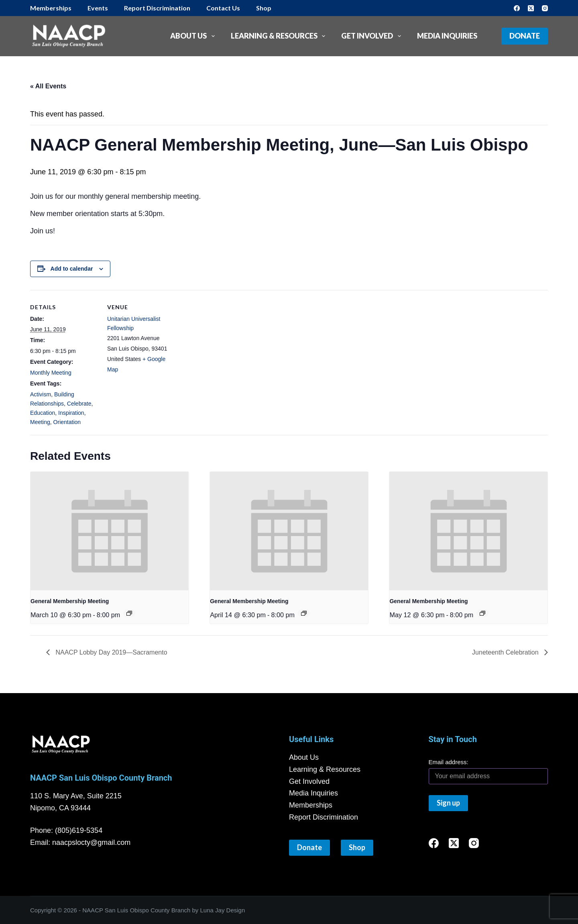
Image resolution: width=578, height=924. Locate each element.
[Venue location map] (227, 346)
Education (43, 413)
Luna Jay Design (223, 910)
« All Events (48, 86)
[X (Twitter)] (531, 8)
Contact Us (223, 8)
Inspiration (71, 413)
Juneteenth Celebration (506, 652)
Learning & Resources (280, 36)
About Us (194, 36)
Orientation (67, 422)
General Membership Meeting (70, 601)
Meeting (40, 422)
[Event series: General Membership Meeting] (129, 613)
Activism (41, 394)
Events (98, 8)
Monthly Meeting (51, 373)
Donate (525, 36)
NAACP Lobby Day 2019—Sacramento (111, 652)
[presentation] (110, 531)
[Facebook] (517, 8)
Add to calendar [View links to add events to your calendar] (72, 269)
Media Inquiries (447, 36)
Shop (264, 8)
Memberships (51, 8)
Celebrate (79, 404)
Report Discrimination (157, 8)
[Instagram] (545, 8)
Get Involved (373, 36)
